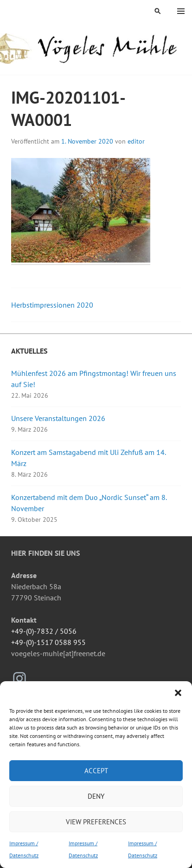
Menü (181, 11)
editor (136, 141)
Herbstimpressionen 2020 (52, 305)
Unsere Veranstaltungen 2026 (58, 418)
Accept (96, 771)
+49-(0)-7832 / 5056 (44, 631)
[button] (178, 693)
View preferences (96, 822)
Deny (96, 796)
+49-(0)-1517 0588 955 (48, 642)
